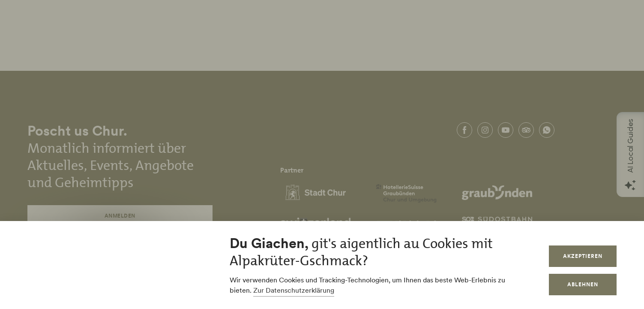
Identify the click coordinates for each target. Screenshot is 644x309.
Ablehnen (583, 284)
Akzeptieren (583, 256)
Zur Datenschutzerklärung (294, 290)
